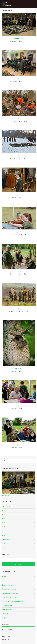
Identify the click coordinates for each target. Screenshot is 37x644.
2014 (19, 406)
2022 (19, 156)
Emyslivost (5, 614)
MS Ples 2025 (19, 38)
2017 (19, 232)
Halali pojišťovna (7, 610)
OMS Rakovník (6, 577)
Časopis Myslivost (7, 585)
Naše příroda (19, 369)
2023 (19, 119)
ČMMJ (4, 581)
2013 (19, 445)
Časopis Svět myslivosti (9, 589)
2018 (19, 195)
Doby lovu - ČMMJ (7, 618)
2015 (19, 308)
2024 (19, 78)
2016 (19, 271)
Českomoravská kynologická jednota (13, 601)
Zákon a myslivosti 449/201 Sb (11, 593)
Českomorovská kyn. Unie (10, 597)
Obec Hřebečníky (7, 605)
